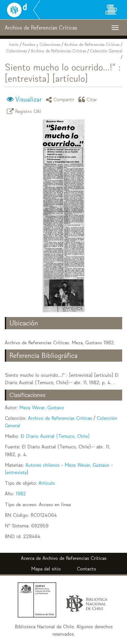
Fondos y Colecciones (41, 44)
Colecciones (17, 51)
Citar (89, 99)
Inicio (14, 44)
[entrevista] (17, 472)
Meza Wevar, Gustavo (42, 407)
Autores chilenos (42, 465)
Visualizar (28, 99)
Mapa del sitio (46, 569)
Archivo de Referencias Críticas (92, 44)
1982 (21, 494)
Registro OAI (25, 111)
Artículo (47, 483)
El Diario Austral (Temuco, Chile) (55, 436)
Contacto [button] (86, 569)
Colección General (106, 51)
